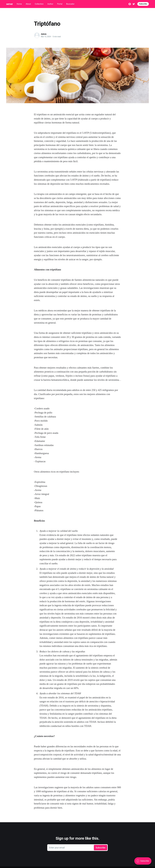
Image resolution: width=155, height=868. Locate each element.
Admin (44, 34)
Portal (60, 4)
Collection (39, 4)
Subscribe (143, 4)
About (28, 4)
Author (50, 4)
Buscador (70, 4)
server (9, 4)
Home (19, 4)
